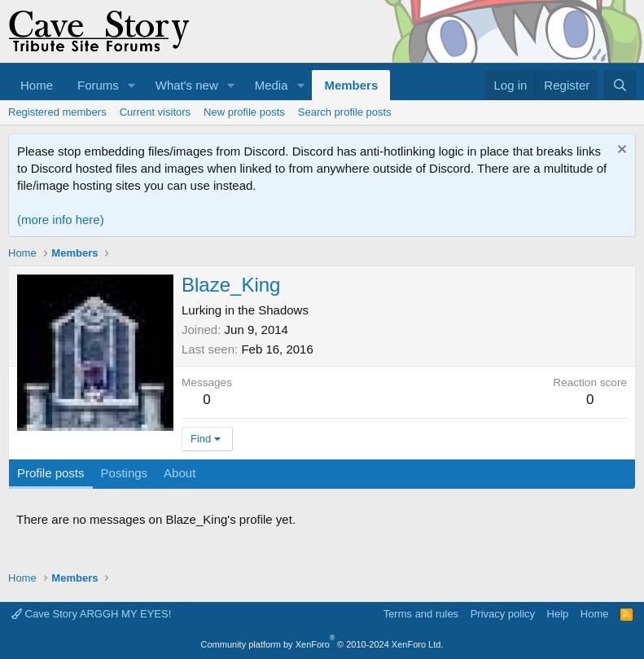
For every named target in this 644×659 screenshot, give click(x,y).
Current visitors (155, 112)
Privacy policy (503, 614)
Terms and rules (421, 614)
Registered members (57, 112)
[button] (132, 85)
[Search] (620, 85)
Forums (98, 85)
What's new (187, 85)
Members (351, 85)
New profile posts (244, 112)
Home (37, 85)
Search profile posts (345, 112)
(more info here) (61, 220)
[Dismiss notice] (620, 151)
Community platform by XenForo (322, 644)
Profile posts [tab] (51, 473)
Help (558, 614)
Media (272, 85)
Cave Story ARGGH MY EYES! (91, 614)
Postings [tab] (125, 473)
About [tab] (180, 473)
